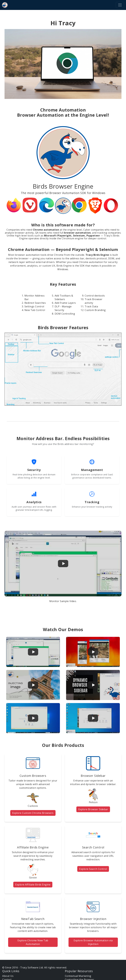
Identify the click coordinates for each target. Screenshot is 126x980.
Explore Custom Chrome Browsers (33, 813)
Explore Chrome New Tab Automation (33, 942)
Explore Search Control (93, 869)
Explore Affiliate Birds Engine (33, 885)
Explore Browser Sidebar (93, 809)
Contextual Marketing (78, 976)
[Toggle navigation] (120, 5)
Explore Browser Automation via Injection (93, 942)
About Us (8, 976)
